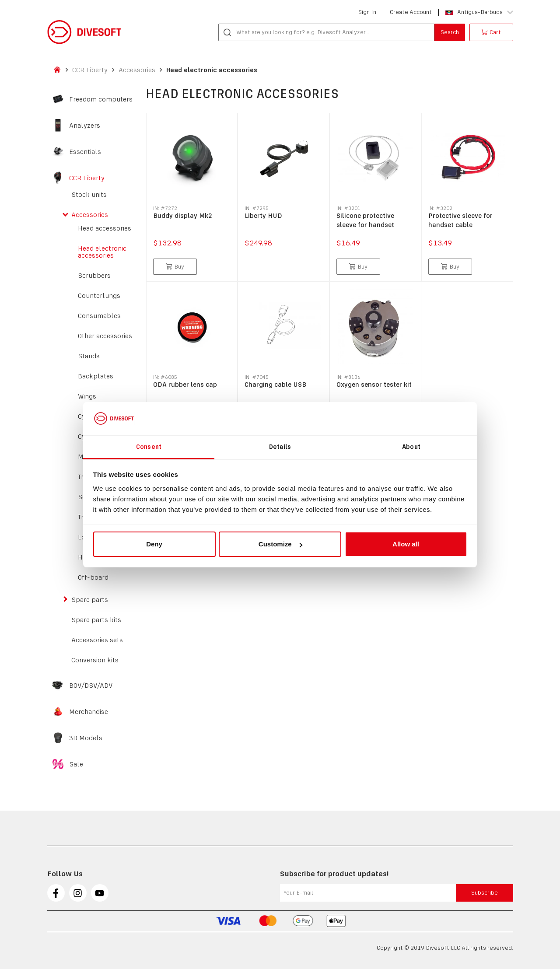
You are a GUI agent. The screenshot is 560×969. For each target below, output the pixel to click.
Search (450, 32)
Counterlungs (99, 296)
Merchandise (89, 712)
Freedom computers (101, 99)
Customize (280, 544)
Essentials (85, 152)
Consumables (99, 316)
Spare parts (90, 600)
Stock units (89, 195)
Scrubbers (94, 276)
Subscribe (485, 893)
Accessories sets (97, 640)
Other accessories (105, 336)
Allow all (406, 544)
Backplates (96, 376)
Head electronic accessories (212, 70)
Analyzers (85, 126)
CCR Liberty (90, 70)
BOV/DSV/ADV (91, 686)
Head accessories (105, 228)
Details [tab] (280, 447)
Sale (76, 764)
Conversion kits (95, 660)
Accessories (137, 70)
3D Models (86, 738)
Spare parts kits (96, 620)
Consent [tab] (149, 447)
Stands (89, 356)
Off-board (93, 577)
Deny (154, 544)
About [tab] (411, 447)
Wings (87, 396)
